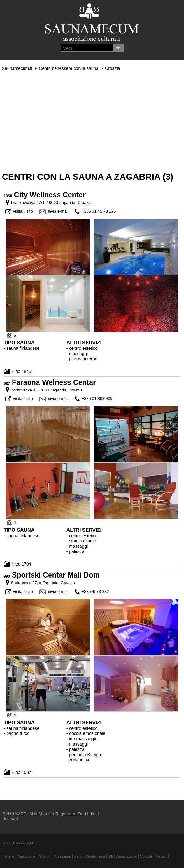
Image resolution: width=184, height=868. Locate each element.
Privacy (161, 856)
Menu (68, 48)
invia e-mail (58, 211)
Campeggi (63, 856)
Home (10, 856)
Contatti (146, 856)
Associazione (126, 856)
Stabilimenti (96, 856)
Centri (79, 856)
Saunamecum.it (17, 68)
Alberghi (45, 856)
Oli (110, 856)
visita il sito (23, 211)
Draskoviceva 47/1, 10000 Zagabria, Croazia (51, 202)
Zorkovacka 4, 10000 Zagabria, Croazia (47, 390)
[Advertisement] (92, 121)
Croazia (113, 68)
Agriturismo (26, 856)
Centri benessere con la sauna (69, 68)
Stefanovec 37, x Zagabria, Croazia (43, 583)
